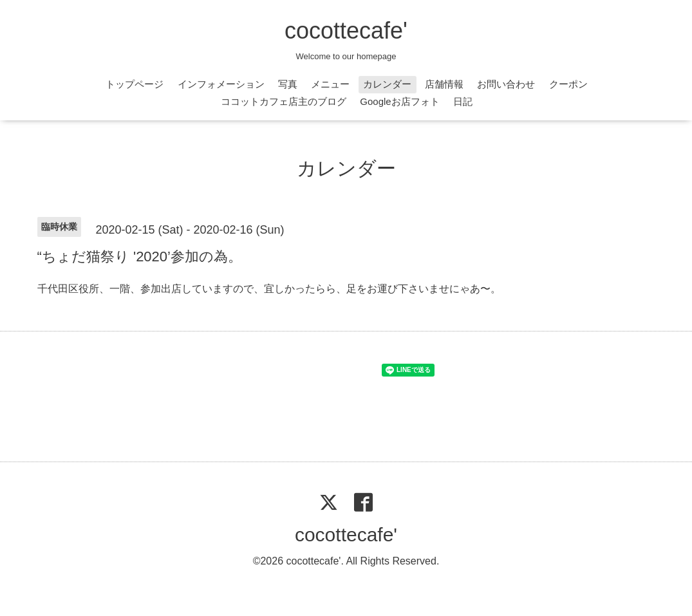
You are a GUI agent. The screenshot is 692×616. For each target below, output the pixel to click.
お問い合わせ (506, 84)
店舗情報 (444, 84)
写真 (288, 84)
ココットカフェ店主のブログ (284, 101)
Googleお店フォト (399, 101)
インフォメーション (221, 84)
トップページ (135, 84)
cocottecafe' (346, 31)
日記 (463, 101)
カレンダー (387, 84)
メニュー (330, 84)
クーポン (568, 84)
